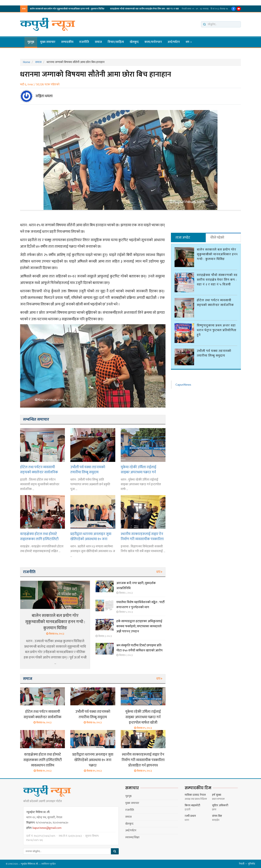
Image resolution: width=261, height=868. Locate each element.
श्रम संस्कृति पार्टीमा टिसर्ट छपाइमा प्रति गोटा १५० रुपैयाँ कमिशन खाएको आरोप (139, 648)
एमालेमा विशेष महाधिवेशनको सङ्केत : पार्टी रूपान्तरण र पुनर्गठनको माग (140, 605)
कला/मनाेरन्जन (153, 42)
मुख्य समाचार (48, 42)
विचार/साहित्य (116, 42)
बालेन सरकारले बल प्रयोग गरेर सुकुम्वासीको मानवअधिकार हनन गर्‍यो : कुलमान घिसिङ (55, 622)
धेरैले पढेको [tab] (217, 238)
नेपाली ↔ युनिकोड (247, 864)
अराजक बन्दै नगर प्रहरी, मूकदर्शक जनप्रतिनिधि (136, 586)
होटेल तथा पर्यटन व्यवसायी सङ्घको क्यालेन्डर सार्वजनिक (92, 9)
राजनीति (84, 42)
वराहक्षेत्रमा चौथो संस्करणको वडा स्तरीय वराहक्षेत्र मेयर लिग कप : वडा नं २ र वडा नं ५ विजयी (218, 278)
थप (189, 42)
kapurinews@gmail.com (47, 828)
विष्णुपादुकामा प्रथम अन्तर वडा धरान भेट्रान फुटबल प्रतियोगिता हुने (150, 9)
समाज (98, 42)
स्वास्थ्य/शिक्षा (132, 837)
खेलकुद (134, 42)
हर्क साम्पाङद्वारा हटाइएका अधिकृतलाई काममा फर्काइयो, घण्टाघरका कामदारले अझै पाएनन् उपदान (139, 626)
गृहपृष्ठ (31, 42)
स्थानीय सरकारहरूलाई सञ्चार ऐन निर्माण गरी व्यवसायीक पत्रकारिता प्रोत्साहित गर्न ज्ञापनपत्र (142, 536)
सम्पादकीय (67, 42)
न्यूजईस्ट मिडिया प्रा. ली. (30, 864)
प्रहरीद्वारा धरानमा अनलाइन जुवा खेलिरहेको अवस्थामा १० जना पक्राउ (91, 536)
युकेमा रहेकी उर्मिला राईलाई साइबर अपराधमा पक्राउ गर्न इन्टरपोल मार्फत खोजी (138, 470)
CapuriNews (183, 383)
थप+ (159, 572)
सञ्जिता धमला (44, 96)
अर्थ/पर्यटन (174, 42)
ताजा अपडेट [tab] (183, 238)
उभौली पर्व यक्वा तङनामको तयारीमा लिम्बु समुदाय (88, 470)
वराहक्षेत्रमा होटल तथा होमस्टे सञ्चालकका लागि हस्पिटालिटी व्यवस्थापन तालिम (39, 536)
